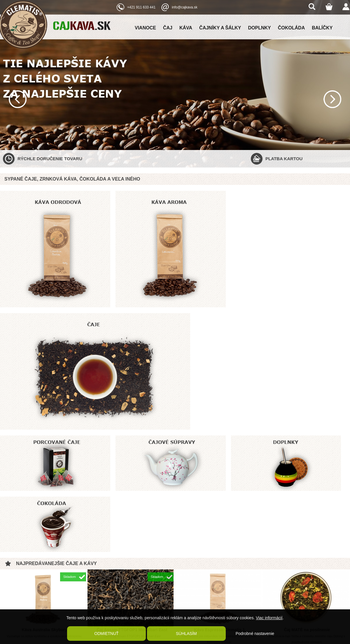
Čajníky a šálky (220, 28)
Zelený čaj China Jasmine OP (307, 529)
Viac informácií (269, 618)
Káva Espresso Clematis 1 (219, 446)
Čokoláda (291, 28)
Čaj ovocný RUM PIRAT (219, 529)
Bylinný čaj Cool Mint (45, 529)
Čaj (168, 28)
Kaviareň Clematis (93, 607)
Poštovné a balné (92, 581)
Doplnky (260, 28)
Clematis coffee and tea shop (291, 578)
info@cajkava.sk (185, 7)
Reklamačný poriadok (96, 587)
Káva (186, 28)
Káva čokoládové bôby (132, 529)
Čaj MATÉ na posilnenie (307, 446)
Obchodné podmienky (96, 575)
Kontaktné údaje (91, 594)
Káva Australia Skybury (45, 446)
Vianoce (145, 28)
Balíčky (322, 28)
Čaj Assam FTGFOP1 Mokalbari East (132, 446)
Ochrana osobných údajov (99, 600)
